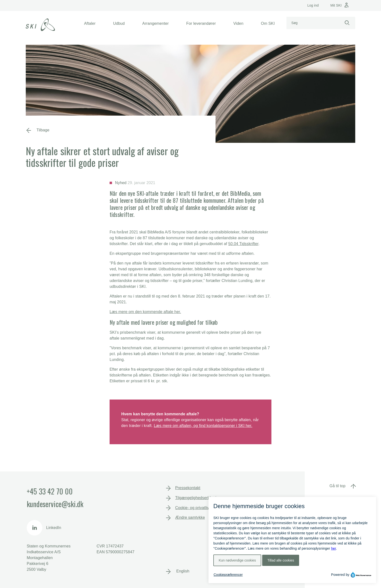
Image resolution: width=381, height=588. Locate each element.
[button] (90, 24)
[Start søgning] (347, 23)
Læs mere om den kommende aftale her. (145, 312)
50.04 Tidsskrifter (243, 244)
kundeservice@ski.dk (55, 504)
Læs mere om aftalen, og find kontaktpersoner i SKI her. (203, 426)
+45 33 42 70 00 (50, 491)
